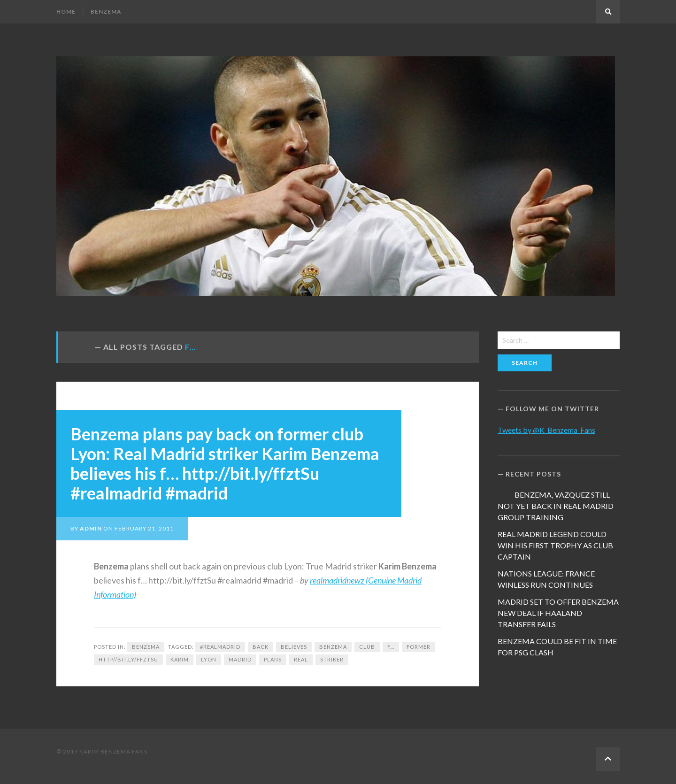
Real (301, 659)
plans (273, 659)
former (419, 647)
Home (66, 12)
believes (294, 647)
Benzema (106, 12)
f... (391, 647)
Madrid (240, 659)
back (261, 647)
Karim (180, 659)
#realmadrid (220, 647)
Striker (332, 659)
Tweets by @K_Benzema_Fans (546, 430)
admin (91, 528)
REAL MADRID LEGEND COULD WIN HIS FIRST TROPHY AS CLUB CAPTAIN (555, 545)
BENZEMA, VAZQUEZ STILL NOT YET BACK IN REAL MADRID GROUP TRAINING (556, 506)
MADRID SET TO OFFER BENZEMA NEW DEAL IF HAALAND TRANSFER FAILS (558, 613)
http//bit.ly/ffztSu (128, 659)
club (367, 647)
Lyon (209, 659)
